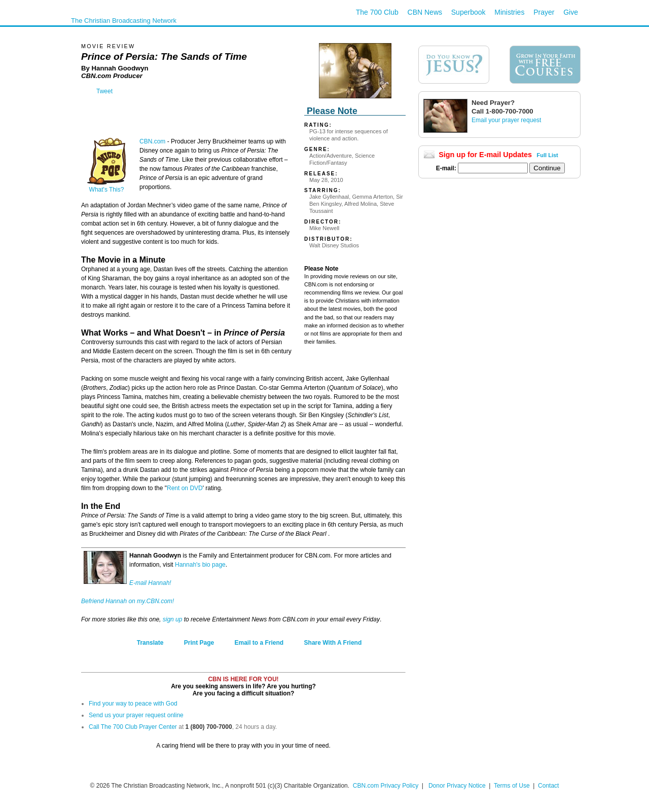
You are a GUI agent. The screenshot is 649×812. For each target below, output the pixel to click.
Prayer (544, 12)
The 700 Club (377, 12)
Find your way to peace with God (133, 704)
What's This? (106, 187)
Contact (548, 786)
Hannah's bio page (200, 565)
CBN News (425, 12)
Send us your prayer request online (136, 715)
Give (571, 12)
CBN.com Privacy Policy (386, 786)
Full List (548, 155)
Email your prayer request (506, 120)
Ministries (509, 12)
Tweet (104, 91)
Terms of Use (513, 786)
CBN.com (152, 141)
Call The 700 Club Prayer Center (133, 727)
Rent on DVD (185, 488)
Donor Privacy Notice (457, 786)
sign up (173, 619)
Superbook (468, 12)
